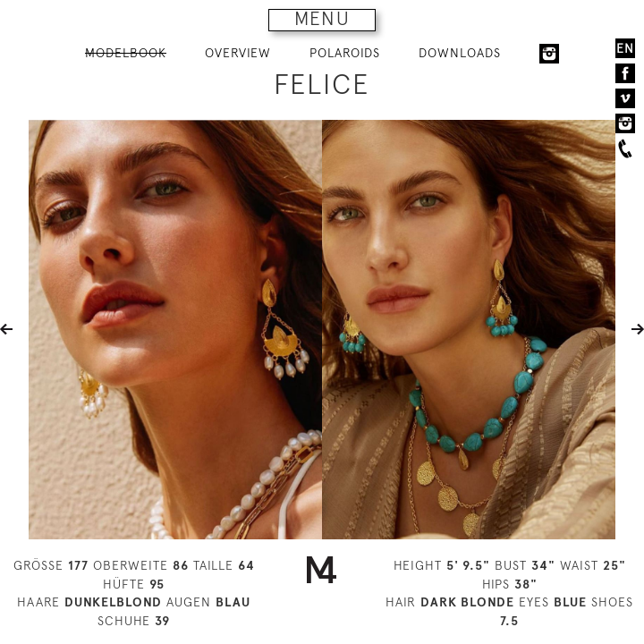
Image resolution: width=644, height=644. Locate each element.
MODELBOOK (126, 53)
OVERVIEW (238, 53)
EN (625, 48)
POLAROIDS (345, 53)
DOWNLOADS (460, 53)
